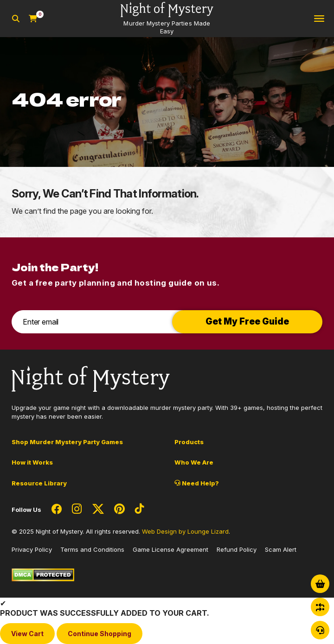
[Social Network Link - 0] (57, 510)
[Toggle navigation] (319, 19)
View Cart (27, 634)
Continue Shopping (100, 634)
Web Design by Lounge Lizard (185, 531)
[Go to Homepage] (167, 19)
